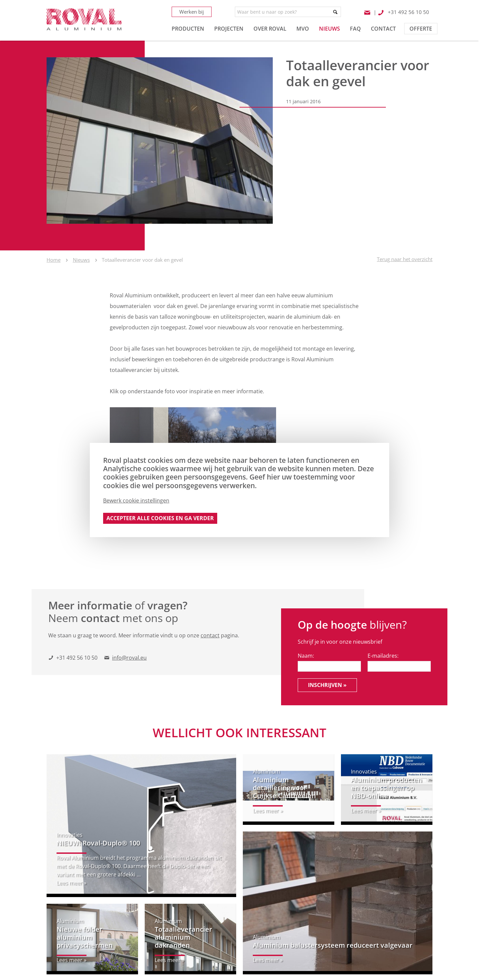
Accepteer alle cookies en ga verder (160, 518)
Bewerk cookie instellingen (136, 500)
